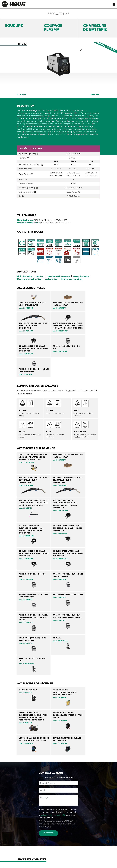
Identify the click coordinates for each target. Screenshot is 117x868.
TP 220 (21, 94)
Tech (58, 863)
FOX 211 (95, 94)
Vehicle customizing (71, 279)
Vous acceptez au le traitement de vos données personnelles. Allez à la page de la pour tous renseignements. (58, 726)
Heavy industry (81, 276)
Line (59, 860)
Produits (30, 860)
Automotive (51, 279)
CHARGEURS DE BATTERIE (95, 28)
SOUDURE (14, 26)
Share (20, 142)
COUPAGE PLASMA (53, 28)
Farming (40, 276)
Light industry (25, 276)
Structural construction (29, 279)
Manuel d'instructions (28, 223)
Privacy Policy (56, 736)
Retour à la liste (28, 844)
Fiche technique (26, 220)
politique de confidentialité (53, 727)
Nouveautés (30, 863)
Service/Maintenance (59, 276)
